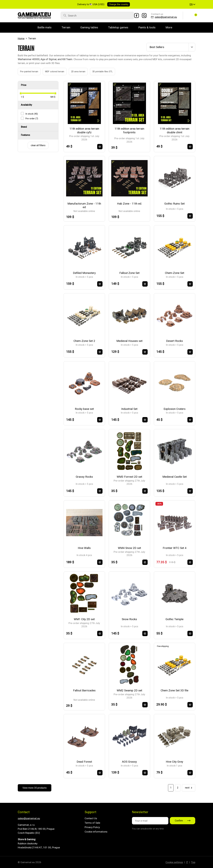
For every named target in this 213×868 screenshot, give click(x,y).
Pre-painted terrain (26, 72)
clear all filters (38, 145)
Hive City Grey (174, 762)
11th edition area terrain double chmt (175, 131)
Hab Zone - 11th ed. (129, 204)
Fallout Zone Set (129, 273)
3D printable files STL (99, 72)
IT (187, 862)
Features (25, 135)
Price (24, 85)
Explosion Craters (175, 409)
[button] (192, 4)
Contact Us (91, 818)
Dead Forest (84, 762)
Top (193, 862)
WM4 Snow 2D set (129, 548)
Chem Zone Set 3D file (174, 690)
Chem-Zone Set (175, 273)
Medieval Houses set (129, 341)
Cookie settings (174, 862)
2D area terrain (75, 72)
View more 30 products (35, 788)
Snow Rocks (129, 619)
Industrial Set (129, 409)
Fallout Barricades (84, 690)
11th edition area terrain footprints (129, 131)
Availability (26, 105)
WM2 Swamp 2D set (129, 690)
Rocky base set (84, 409)
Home (21, 38)
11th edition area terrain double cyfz (84, 131)
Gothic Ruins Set (174, 204)
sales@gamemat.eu (29, 818)
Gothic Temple (174, 619)
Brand (24, 127)
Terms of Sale (92, 823)
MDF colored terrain (51, 72)
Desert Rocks (174, 341)
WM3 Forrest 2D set (129, 477)
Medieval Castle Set (175, 477)
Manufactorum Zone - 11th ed (84, 205)
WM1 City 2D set (84, 619)
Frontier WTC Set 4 (175, 548)
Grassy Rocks (84, 477)
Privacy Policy (92, 827)
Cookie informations (96, 832)
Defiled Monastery (84, 273)
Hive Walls (84, 548)
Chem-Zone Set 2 (84, 341)
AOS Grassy (129, 762)
